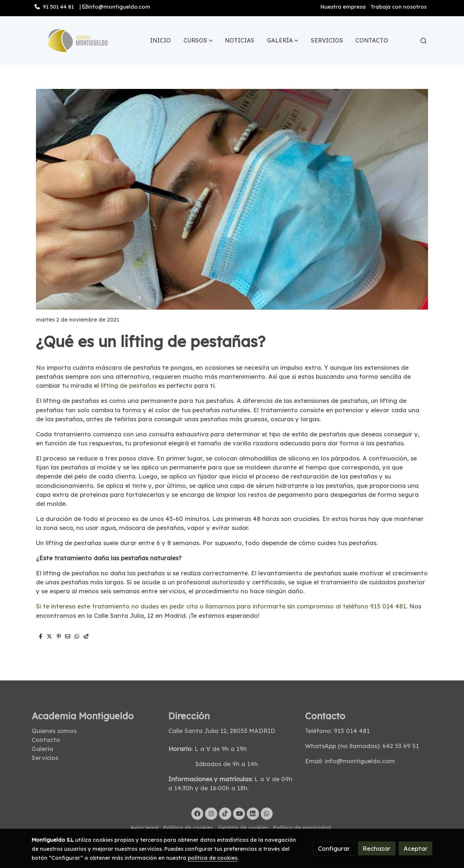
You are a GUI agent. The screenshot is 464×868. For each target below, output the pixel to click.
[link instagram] (211, 813)
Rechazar (377, 848)
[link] (78, 41)
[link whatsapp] (267, 813)
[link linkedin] (253, 813)
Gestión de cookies (243, 827)
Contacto (46, 740)
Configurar (334, 848)
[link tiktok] (225, 813)
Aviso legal (144, 827)
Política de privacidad (302, 827)
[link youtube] (240, 813)
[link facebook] (197, 813)
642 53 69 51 (401, 746)
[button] (198, 41)
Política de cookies (188, 827)
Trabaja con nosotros (399, 7)
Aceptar (416, 848)
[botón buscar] (423, 41)
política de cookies (213, 858)
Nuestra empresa (343, 7)
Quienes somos (54, 731)
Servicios (45, 758)
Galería (43, 749)
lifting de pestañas (128, 385)
